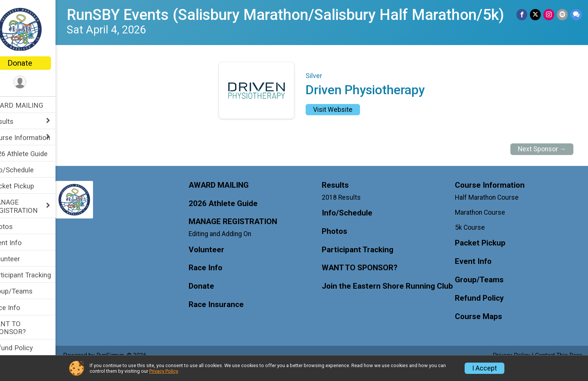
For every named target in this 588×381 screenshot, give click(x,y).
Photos (17, 227)
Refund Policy (27, 348)
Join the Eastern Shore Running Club (386, 303)
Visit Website (341, 122)
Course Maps (483, 329)
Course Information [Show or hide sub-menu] (36, 138)
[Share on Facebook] (523, 15)
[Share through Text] (576, 15)
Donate (36, 63)
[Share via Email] (563, 15)
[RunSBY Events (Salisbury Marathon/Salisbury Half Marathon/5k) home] (36, 29)
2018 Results (349, 209)
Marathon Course (484, 224)
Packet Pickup (28, 186)
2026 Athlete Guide (35, 154)
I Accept (484, 368)
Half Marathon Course (491, 209)
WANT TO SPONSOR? (24, 328)
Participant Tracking (36, 275)
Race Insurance (228, 317)
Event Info (22, 243)
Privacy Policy (163, 371)
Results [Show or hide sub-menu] (18, 121)
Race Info (21, 308)
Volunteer (21, 259)
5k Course (474, 239)
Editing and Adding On (232, 246)
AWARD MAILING (32, 105)
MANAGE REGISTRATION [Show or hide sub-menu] (30, 206)
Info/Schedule (28, 170)
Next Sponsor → (542, 161)
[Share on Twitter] (536, 15)
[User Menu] (36, 82)
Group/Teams (27, 291)
